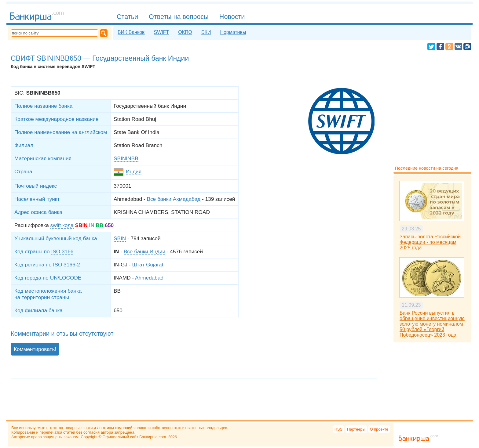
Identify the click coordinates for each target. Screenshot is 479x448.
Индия (134, 172)
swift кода (62, 225)
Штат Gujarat (148, 265)
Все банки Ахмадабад (174, 199)
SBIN (120, 238)
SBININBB (126, 158)
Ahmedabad (149, 278)
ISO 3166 (62, 251)
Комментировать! (35, 349)
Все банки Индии (144, 251)
